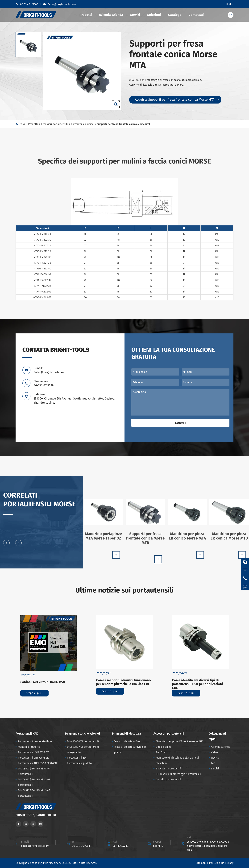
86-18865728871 (122, 846)
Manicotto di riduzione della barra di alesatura (177, 760)
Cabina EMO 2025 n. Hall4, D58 (43, 682)
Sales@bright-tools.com (59, 4)
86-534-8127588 (27, 4)
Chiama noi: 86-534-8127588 (44, 383)
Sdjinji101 (159, 846)
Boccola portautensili (168, 769)
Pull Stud (161, 752)
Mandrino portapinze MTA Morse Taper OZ (103, 538)
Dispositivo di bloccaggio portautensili (178, 774)
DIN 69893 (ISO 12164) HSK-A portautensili (34, 771)
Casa (22, 126)
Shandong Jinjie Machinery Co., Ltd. (50, 863)
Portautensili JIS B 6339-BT (33, 752)
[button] (6, 545)
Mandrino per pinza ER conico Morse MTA (187, 538)
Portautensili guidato (79, 763)
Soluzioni (154, 15)
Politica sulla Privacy (221, 863)
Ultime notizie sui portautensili (125, 590)
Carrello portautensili (168, 779)
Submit (180, 423)
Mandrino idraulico (29, 747)
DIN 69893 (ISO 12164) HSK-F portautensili (34, 782)
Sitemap (201, 863)
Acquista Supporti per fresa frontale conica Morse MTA (177, 100)
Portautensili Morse (82, 126)
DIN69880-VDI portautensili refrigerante (83, 750)
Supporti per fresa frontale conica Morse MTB (145, 541)
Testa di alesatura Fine (127, 741)
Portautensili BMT (77, 758)
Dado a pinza (164, 747)
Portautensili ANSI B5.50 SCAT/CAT (38, 763)
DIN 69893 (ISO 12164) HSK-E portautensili (34, 793)
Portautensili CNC (27, 734)
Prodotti (86, 15)
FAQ (213, 763)
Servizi (135, 15)
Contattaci (196, 15)
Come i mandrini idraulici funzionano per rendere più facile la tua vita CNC (123, 682)
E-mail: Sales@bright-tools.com (50, 370)
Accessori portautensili (54, 126)
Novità (215, 758)
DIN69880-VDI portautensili (83, 741)
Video (214, 752)
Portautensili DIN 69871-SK (33, 758)
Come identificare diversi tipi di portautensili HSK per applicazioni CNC (197, 684)
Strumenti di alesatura (126, 734)
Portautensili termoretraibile (35, 741)
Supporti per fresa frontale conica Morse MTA (123, 126)
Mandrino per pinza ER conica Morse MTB (229, 538)
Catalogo (175, 15)
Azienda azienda (111, 15)
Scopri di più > (34, 693)
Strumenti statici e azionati (82, 734)
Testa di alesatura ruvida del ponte (131, 750)
